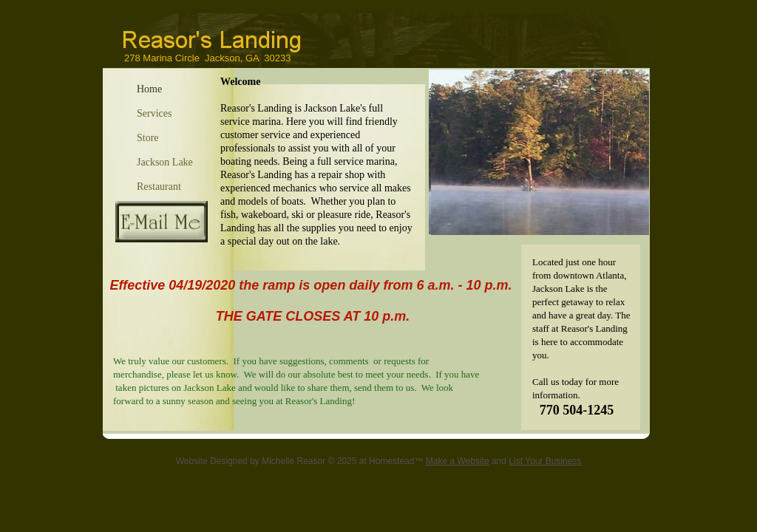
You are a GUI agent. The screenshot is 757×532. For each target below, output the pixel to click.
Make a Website (458, 461)
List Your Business (545, 461)
